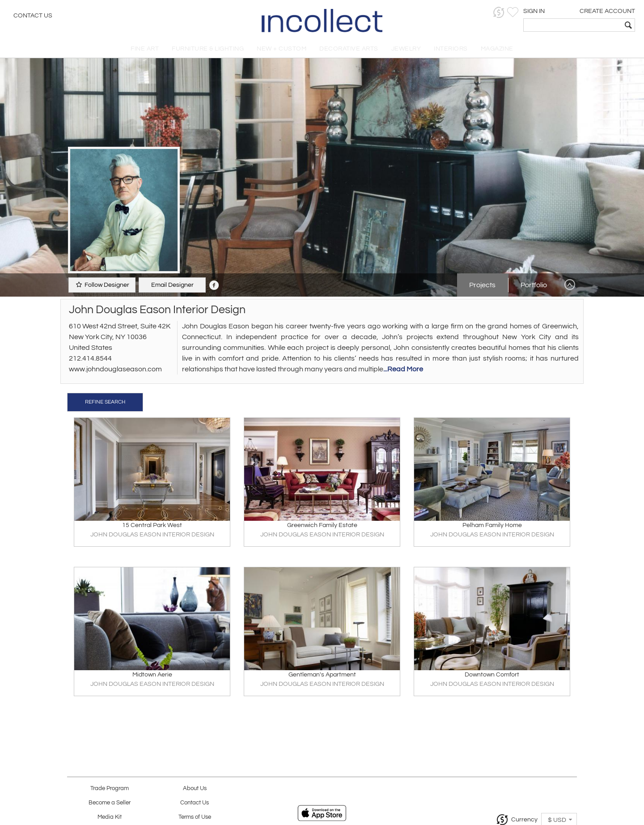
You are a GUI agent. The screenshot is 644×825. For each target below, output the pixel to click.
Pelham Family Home (492, 525)
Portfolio (534, 285)
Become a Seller (110, 803)
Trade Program (110, 789)
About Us (195, 789)
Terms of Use (195, 817)
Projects (482, 285)
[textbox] (573, 25)
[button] (499, 12)
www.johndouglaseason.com (115, 369)
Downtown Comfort (492, 675)
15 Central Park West (152, 525)
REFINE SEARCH (105, 402)
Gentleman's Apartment (322, 675)
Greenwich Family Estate (322, 525)
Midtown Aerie (152, 675)
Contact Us (33, 16)
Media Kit (110, 817)
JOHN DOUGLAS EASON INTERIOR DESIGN (152, 535)
